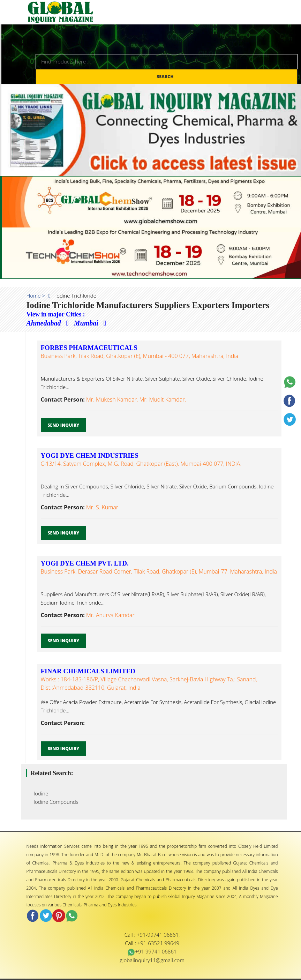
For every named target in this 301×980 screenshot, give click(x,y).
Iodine (39, 793)
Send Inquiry (64, 425)
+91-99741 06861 (158, 935)
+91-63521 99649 (158, 943)
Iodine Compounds (54, 802)
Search (166, 77)
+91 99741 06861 (152, 951)
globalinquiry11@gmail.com (152, 960)
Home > (36, 296)
